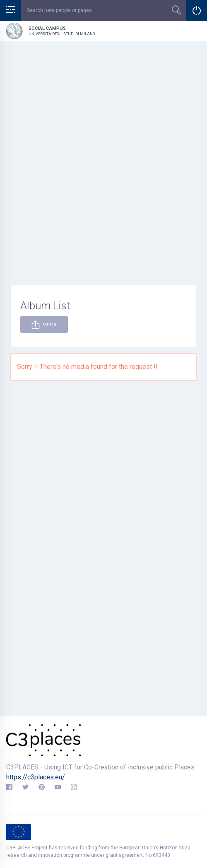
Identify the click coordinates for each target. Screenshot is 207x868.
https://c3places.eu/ (36, 777)
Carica (44, 325)
